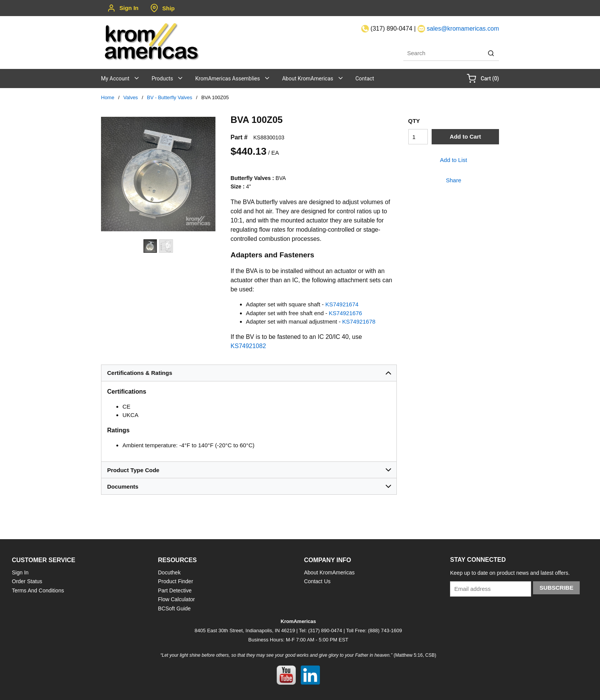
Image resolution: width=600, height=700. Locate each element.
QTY (414, 121)
